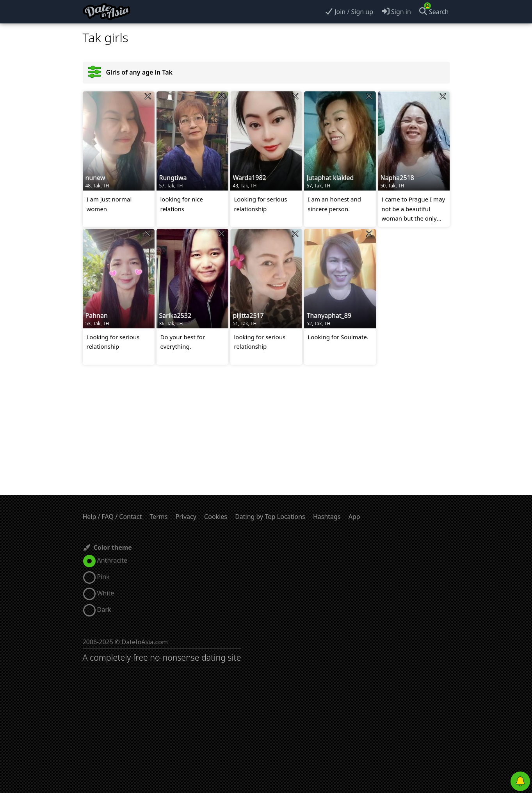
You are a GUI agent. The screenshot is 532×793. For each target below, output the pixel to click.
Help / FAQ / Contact (112, 517)
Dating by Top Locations (270, 517)
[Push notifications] (520, 781)
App (354, 517)
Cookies (216, 517)
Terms (158, 517)
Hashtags (327, 517)
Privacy (186, 517)
